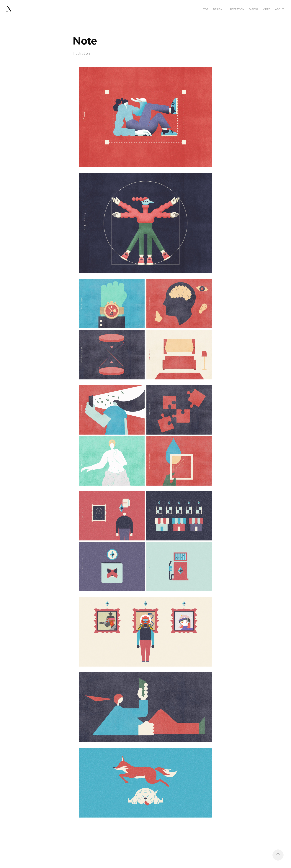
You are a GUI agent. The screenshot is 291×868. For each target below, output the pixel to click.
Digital (254, 9)
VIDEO (267, 9)
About (279, 9)
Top (206, 9)
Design (218, 9)
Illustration (236, 9)
